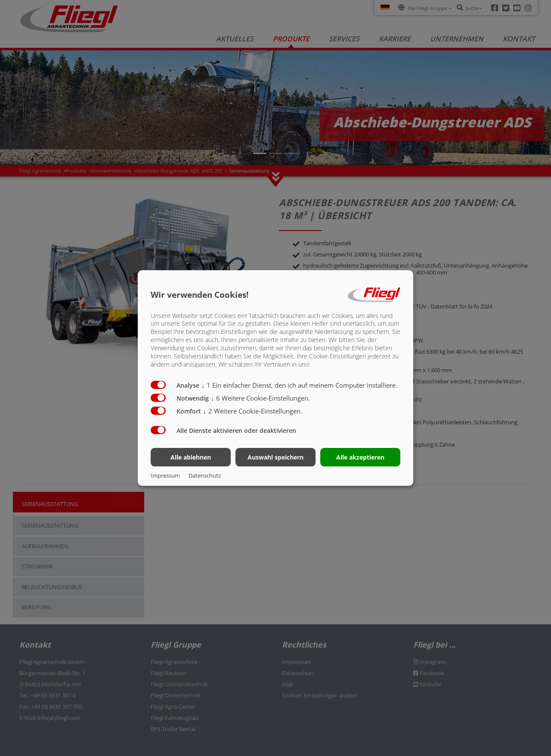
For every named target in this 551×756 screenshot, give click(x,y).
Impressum (165, 475)
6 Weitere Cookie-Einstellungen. (260, 398)
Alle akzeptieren (360, 457)
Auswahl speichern (275, 457)
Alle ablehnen (191, 457)
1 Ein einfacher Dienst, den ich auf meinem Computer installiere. (299, 385)
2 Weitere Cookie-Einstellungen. (253, 411)
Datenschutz (205, 475)
